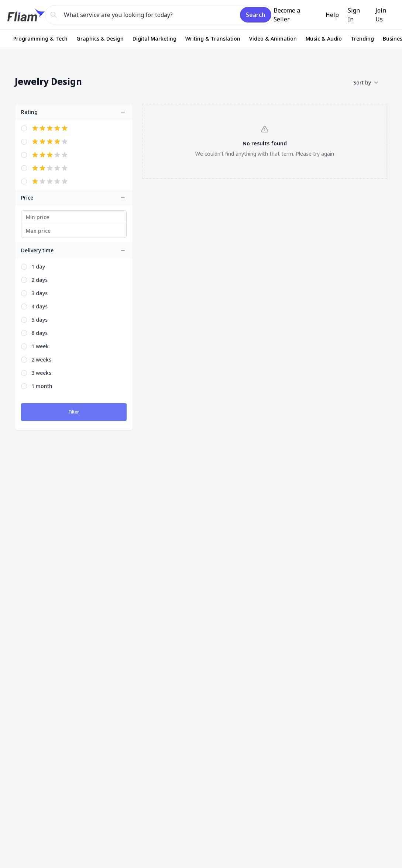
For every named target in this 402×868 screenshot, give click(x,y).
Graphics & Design (100, 39)
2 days (39, 280)
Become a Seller (287, 15)
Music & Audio (324, 39)
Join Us (381, 15)
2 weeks (41, 359)
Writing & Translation (213, 39)
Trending (362, 39)
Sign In (354, 15)
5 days (39, 320)
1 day (38, 267)
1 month (42, 386)
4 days (39, 306)
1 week (40, 346)
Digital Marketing (154, 39)
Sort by (366, 83)
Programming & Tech (40, 39)
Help (332, 15)
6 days (39, 333)
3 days (39, 293)
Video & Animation (273, 39)
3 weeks (41, 373)
